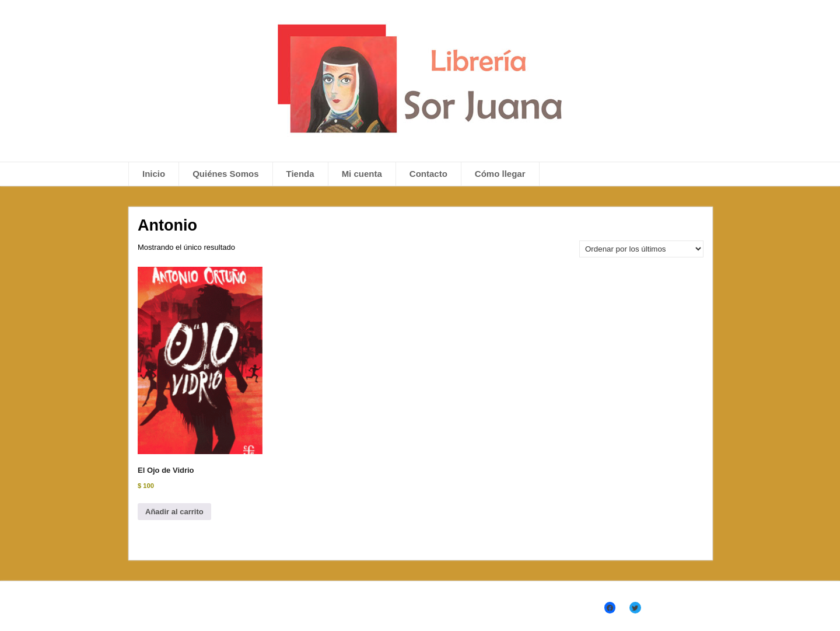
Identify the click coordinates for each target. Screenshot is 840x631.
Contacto (428, 174)
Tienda (300, 174)
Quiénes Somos (225, 174)
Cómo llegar (500, 174)
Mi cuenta (362, 174)
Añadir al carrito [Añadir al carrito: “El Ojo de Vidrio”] (174, 512)
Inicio (154, 174)
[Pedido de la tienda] (641, 249)
